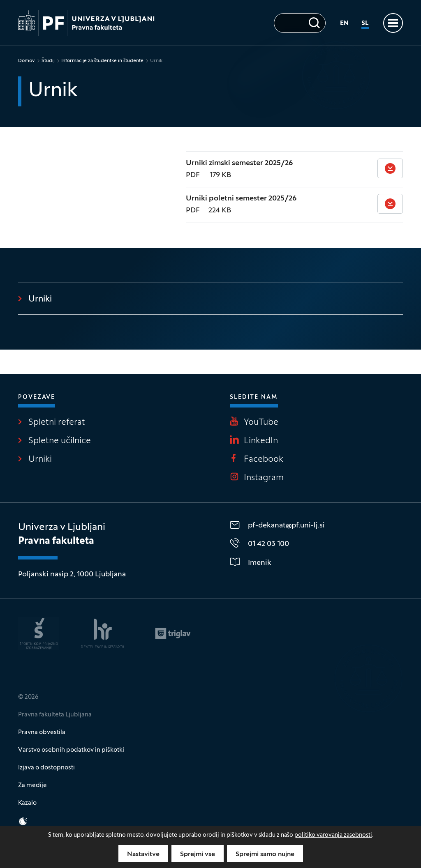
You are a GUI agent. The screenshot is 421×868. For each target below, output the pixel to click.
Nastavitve (143, 854)
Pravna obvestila (42, 732)
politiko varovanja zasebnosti (333, 835)
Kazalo (27, 803)
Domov (27, 61)
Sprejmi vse (198, 854)
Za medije (32, 785)
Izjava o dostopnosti (46, 768)
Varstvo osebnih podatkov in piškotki (71, 750)
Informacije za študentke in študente (102, 61)
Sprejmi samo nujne (265, 854)
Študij (48, 61)
